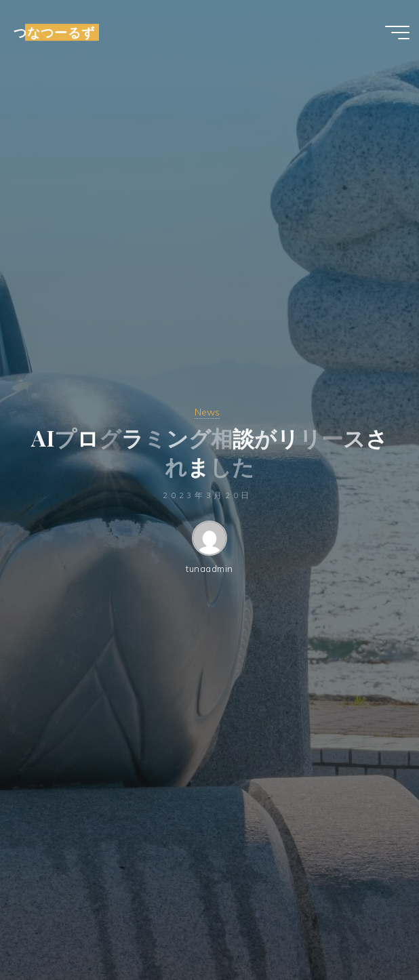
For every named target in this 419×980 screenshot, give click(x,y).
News (207, 412)
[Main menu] (397, 33)
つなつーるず (54, 32)
